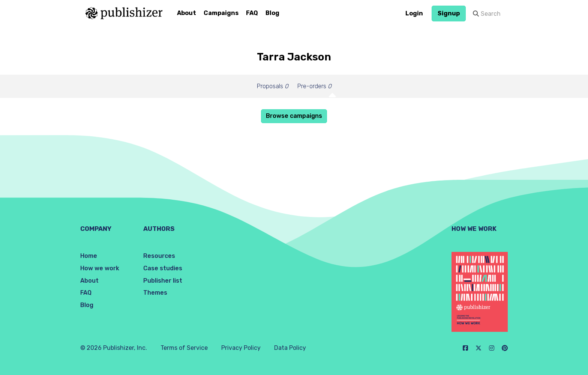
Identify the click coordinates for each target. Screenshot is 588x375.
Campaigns (221, 13)
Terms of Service (184, 348)
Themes (155, 293)
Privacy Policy (241, 348)
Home (89, 256)
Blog (272, 13)
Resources (159, 256)
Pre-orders (314, 86)
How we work (100, 268)
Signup (449, 13)
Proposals (273, 86)
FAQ (252, 13)
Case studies (163, 268)
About (187, 13)
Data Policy (290, 348)
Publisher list (163, 281)
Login (414, 13)
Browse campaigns (294, 116)
